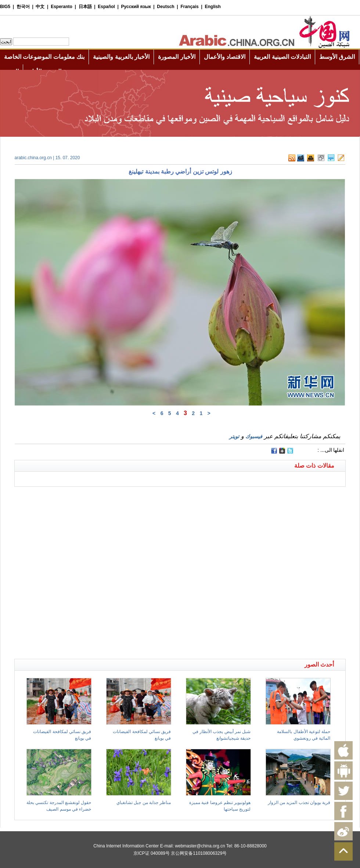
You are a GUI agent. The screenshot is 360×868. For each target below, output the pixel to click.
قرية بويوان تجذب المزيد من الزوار (299, 803)
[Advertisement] (84, 571)
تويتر (234, 436)
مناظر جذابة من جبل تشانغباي (144, 803)
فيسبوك (254, 436)
